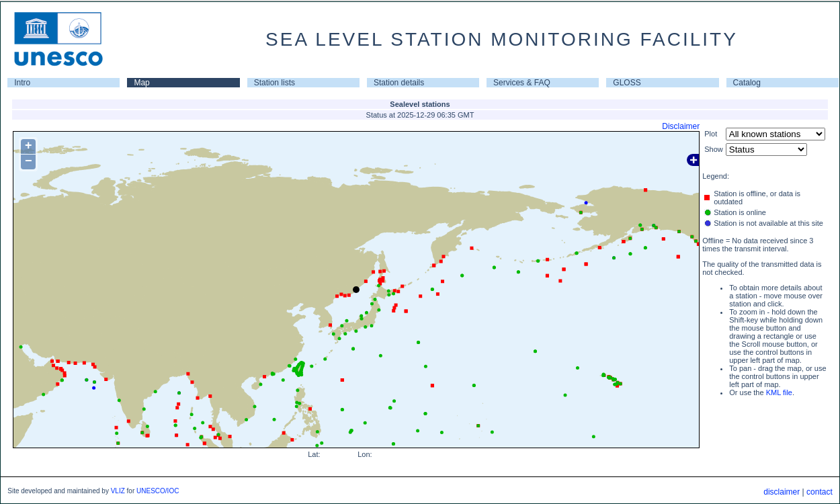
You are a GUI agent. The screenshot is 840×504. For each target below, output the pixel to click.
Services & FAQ (522, 83)
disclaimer (782, 492)
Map (141, 83)
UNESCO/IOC (158, 491)
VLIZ (118, 491)
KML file (779, 392)
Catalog (747, 83)
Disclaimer (681, 126)
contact (820, 492)
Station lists (275, 83)
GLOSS (627, 83)
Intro (22, 83)
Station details (399, 83)
